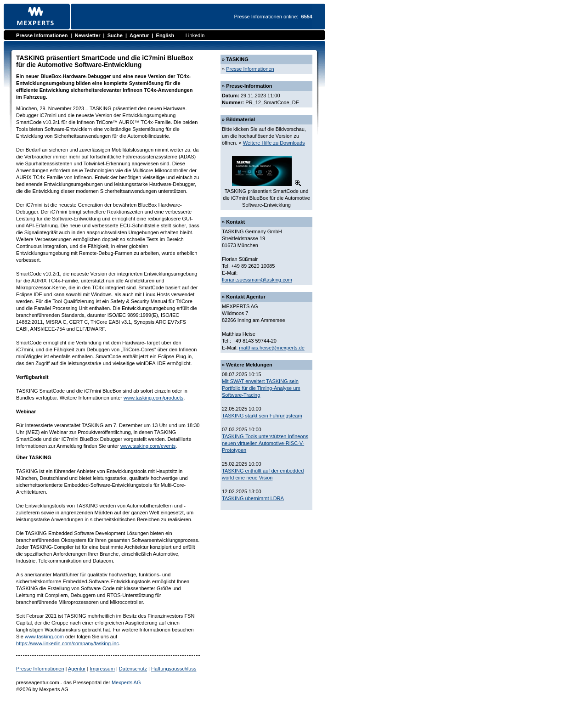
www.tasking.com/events (148, 446)
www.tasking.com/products (153, 398)
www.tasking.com (44, 637)
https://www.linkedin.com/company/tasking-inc (68, 643)
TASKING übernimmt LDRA (253, 498)
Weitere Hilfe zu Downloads (274, 143)
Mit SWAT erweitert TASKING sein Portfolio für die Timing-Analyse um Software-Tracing (261, 388)
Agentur (139, 35)
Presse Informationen (42, 35)
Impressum (102, 669)
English (165, 35)
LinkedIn (195, 35)
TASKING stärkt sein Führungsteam (262, 416)
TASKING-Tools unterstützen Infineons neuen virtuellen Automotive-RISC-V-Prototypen (265, 443)
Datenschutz (133, 669)
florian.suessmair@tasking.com (257, 280)
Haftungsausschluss (174, 669)
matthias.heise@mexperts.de (272, 348)
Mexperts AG (126, 682)
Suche (115, 35)
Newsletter (88, 35)
